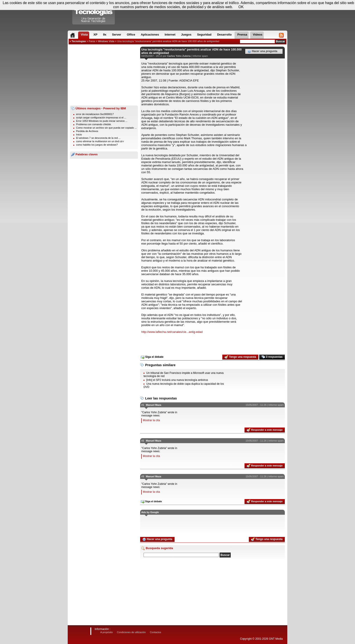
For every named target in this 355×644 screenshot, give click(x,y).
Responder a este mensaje (265, 430)
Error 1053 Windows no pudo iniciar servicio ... (102, 121)
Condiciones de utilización (131, 632)
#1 (143, 405)
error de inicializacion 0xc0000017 (95, 114)
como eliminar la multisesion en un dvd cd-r (100, 141)
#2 (143, 441)
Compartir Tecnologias (94, 13)
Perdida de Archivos (87, 131)
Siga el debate (152, 357)
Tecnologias (79, 41)
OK (241, 7)
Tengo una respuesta (240, 357)
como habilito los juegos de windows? (97, 145)
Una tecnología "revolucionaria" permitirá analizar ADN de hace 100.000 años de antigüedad (168, 41)
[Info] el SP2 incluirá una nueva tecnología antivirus (177, 380)
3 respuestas (272, 357)
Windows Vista (106, 41)
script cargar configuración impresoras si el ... (101, 118)
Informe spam (200, 56)
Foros (92, 41)
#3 (143, 476)
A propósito (107, 632)
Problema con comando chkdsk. (94, 124)
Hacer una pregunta (262, 51)
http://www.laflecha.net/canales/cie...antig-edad (172, 332)
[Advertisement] (104, 75)
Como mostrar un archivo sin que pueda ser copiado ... (106, 128)
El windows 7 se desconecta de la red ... (98, 138)
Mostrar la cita (151, 420)
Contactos (156, 632)
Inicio (79, 135)
